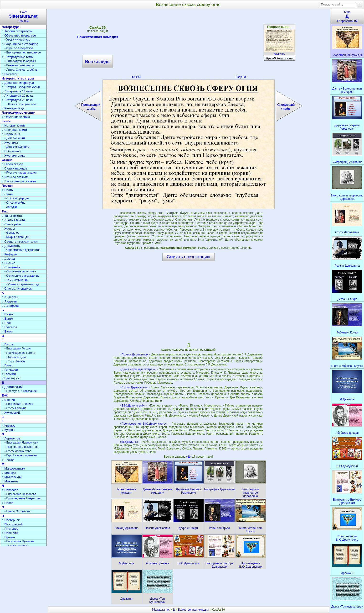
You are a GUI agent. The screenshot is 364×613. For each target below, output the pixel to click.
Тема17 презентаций (347, 17)
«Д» (189, 457)
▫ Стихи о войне (15, 203)
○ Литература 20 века (17, 100)
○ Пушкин (9, 537)
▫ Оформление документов (22, 250)
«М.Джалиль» (129, 442)
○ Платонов (10, 529)
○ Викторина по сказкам (19, 181)
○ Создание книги (14, 130)
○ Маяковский (12, 477)
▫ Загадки (11, 207)
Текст (6, 211)
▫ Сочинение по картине (20, 271)
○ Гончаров (10, 370)
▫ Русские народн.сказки (21, 173)
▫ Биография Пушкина (19, 541)
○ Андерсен (10, 297)
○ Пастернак (11, 520)
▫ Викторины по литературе (23, 53)
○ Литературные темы (18, 57)
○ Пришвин (10, 533)
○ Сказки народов (14, 168)
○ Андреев (9, 301)
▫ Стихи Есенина (15, 408)
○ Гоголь (8, 344)
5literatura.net (161, 610)
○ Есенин (8, 400)
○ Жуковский (11, 413)
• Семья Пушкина (17, 546)
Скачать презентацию (189, 257)
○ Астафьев (10, 306)
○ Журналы (10, 143)
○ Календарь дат (14, 108)
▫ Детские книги (15, 138)
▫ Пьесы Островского (18, 511)
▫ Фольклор (12, 233)
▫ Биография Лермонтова (21, 443)
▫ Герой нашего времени (21, 455)
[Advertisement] (188, 45)
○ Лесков (8, 460)
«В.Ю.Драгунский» (132, 406)
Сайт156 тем (23, 17)
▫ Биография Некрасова (20, 494)
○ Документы (11, 246)
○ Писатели (10, 74)
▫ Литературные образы (20, 61)
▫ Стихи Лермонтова (18, 451)
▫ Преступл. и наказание (21, 391)
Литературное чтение (18, 113)
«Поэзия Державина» (134, 354)
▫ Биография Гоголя (18, 349)
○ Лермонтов (11, 438)
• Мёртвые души (16, 357)
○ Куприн (8, 430)
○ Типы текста (12, 216)
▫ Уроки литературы (18, 40)
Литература (11, 27)
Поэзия (7, 186)
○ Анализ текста (13, 220)
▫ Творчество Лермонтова (21, 447)
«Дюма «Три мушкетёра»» (138, 369)
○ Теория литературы (17, 31)
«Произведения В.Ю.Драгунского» (143, 424)
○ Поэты (8, 190)
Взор (241, 77)
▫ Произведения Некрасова (23, 498)
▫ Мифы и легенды (17, 237)
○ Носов (8, 503)
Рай (136, 77)
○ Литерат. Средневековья (21, 87)
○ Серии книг (11, 134)
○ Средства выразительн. (20, 241)
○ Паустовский (12, 524)
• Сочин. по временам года (23, 284)
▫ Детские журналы (17, 147)
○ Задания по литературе (20, 44)
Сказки (7, 160)
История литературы (18, 78)
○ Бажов (8, 314)
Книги (6, 121)
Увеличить (279, 53)
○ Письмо (9, 263)
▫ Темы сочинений (16, 280)
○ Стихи (7, 194)
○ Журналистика (13, 156)
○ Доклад (8, 259)
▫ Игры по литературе (19, 48)
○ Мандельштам (13, 468)
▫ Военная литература (19, 65)
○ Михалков (10, 481)
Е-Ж (5, 395)
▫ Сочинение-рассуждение (22, 276)
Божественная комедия (97, 38)
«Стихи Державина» (134, 387)
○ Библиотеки (11, 151)
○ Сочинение (11, 267)
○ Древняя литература (18, 83)
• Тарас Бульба (16, 361)
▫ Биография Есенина (19, 404)
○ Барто (7, 319)
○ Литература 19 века (17, 96)
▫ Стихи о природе (17, 198)
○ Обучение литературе (19, 35)
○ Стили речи (11, 224)
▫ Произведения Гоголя (20, 353)
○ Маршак (9, 473)
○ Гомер (7, 365)
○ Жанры (8, 229)
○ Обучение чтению (16, 117)
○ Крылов (8, 425)
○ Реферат (9, 254)
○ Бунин (7, 331)
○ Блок (7, 323)
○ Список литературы (17, 288)
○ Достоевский (12, 387)
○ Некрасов (10, 490)
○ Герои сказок (12, 164)
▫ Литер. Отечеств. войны (21, 70)
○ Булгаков (9, 327)
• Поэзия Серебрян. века (21, 104)
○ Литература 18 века (17, 91)
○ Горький (9, 374)
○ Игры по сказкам (15, 177)
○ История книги (13, 125)
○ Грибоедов (11, 378)
